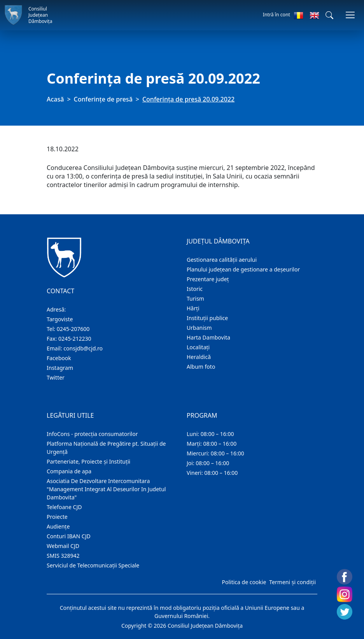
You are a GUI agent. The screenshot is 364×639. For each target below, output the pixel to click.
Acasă (55, 99)
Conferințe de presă (103, 99)
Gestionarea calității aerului (222, 260)
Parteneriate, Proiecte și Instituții (88, 461)
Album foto (201, 367)
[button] (329, 15)
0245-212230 (75, 339)
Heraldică (199, 357)
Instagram (60, 368)
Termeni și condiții (292, 582)
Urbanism (199, 328)
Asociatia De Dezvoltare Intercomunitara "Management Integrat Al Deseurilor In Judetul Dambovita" (106, 489)
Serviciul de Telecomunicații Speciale (93, 565)
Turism (195, 298)
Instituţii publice (207, 318)
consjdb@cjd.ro (83, 348)
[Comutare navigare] (350, 15)
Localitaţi (198, 347)
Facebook (59, 358)
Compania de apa (69, 471)
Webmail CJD (63, 546)
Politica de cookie (244, 582)
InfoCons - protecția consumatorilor (92, 434)
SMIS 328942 (63, 556)
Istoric (195, 289)
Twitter (56, 377)
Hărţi (193, 308)
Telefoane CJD (64, 507)
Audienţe (58, 526)
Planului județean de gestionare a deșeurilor (243, 269)
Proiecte (57, 517)
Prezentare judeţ (208, 279)
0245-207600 (73, 329)
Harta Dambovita (208, 337)
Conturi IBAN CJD (69, 536)
